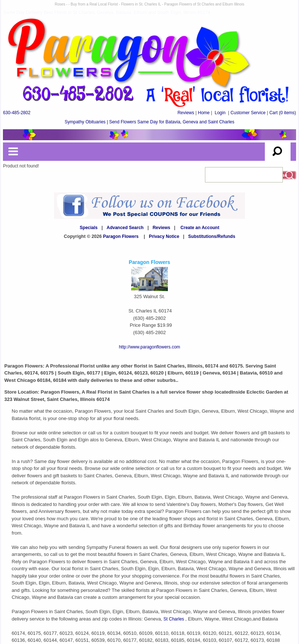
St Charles (174, 619)
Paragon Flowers (121, 236)
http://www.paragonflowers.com (150, 347)
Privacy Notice (164, 236)
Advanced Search (125, 228)
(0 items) (283, 113)
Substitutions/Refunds (212, 236)
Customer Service (248, 113)
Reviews (186, 113)
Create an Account (200, 228)
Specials (89, 228)
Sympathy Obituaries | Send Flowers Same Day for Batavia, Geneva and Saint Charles (149, 122)
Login (220, 113)
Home (204, 113)
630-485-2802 (17, 113)
